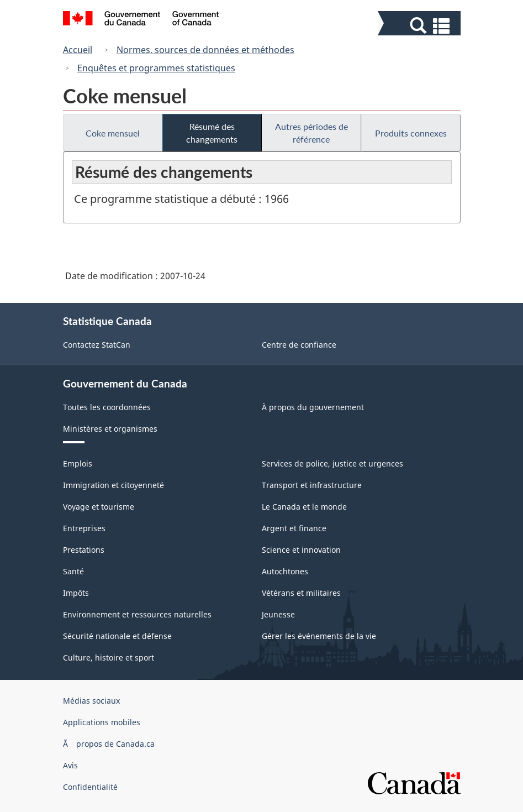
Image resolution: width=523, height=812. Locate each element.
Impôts (76, 593)
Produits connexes (411, 133)
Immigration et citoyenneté (113, 485)
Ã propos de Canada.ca (109, 744)
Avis (70, 765)
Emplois (78, 463)
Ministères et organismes (110, 429)
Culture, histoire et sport (109, 658)
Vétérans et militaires (301, 593)
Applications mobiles (102, 722)
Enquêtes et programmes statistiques (156, 68)
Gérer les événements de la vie (319, 636)
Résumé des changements (212, 133)
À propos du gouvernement (313, 407)
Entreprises (84, 528)
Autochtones (285, 571)
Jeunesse (278, 614)
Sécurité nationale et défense (117, 636)
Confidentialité (90, 787)
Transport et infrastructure (312, 485)
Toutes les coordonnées (107, 407)
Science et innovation (301, 550)
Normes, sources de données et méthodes (205, 50)
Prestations (84, 550)
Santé (73, 571)
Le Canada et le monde (304, 507)
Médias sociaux (91, 701)
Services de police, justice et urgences (332, 463)
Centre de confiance (299, 345)
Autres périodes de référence (311, 133)
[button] (421, 26)
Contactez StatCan (97, 345)
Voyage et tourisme (99, 507)
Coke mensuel (113, 133)
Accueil (78, 50)
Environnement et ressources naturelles (137, 614)
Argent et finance (294, 528)
